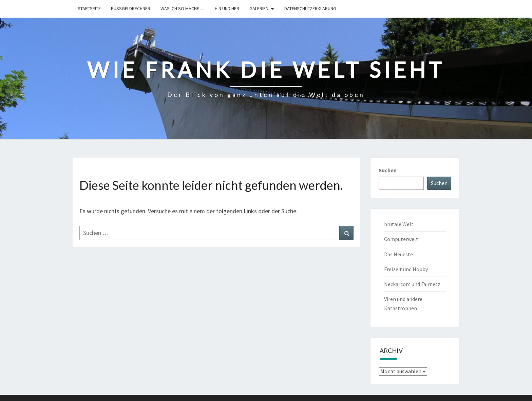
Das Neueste (398, 254)
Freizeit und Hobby (406, 269)
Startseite (89, 8)
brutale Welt (399, 224)
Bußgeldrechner (131, 8)
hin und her (227, 8)
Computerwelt (401, 239)
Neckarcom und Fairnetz (412, 284)
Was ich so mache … (183, 8)
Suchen (388, 170)
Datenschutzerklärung (310, 8)
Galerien (259, 8)
